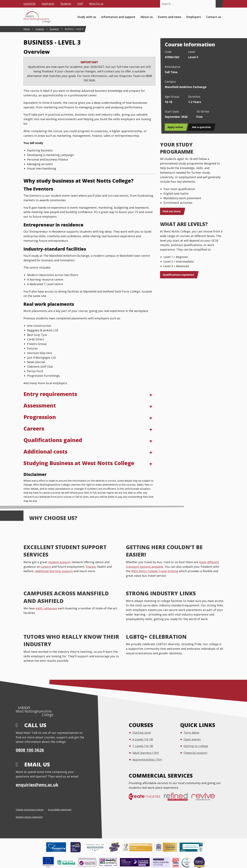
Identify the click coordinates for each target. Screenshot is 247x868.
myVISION (29, 4)
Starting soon (142, 733)
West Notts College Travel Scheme (155, 571)
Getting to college (196, 746)
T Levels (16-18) (143, 746)
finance (91, 567)
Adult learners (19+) (146, 753)
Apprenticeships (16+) (147, 759)
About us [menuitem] (147, 17)
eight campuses (46, 608)
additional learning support (54, 571)
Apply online (175, 127)
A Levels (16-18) (143, 739)
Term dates (191, 733)
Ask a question (201, 127)
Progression (40, 417)
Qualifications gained (53, 440)
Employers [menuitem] (194, 17)
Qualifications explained (178, 275)
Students (66, 4)
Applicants (48, 4)
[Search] (219, 4)
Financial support (195, 753)
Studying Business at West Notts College (79, 463)
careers (46, 567)
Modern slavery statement (29, 817)
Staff (80, 4)
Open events (192, 739)
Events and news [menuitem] (170, 17)
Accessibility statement (60, 810)
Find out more (172, 211)
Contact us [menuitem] (214, 17)
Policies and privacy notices (30, 810)
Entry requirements (50, 394)
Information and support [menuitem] (118, 17)
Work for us (96, 4)
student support (59, 562)
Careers (34, 428)
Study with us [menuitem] (87, 17)
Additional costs (45, 452)
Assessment (40, 405)
